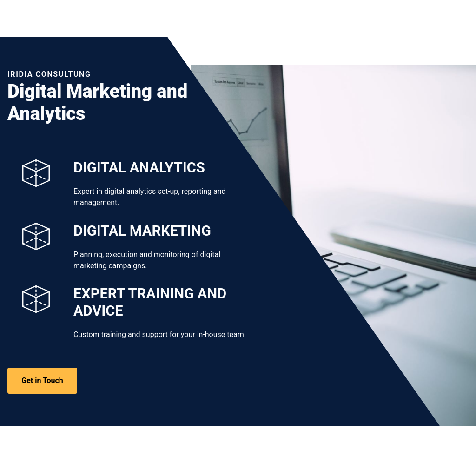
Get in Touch (42, 380)
